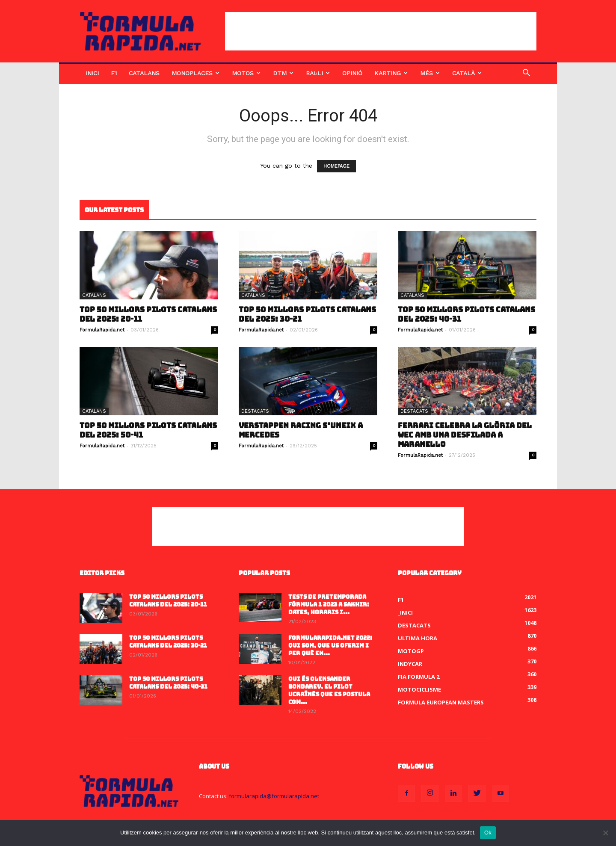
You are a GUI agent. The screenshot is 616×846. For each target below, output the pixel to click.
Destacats (255, 411)
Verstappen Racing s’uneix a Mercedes (301, 430)
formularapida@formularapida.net (274, 796)
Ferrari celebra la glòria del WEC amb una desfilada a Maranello (465, 435)
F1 (114, 73)
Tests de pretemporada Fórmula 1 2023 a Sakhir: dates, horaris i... (329, 605)
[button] (526, 74)
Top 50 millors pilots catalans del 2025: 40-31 (466, 314)
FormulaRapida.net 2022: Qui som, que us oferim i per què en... (330, 646)
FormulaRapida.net (102, 330)
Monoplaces (195, 73)
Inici (92, 73)
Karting (391, 73)
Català (467, 73)
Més (430, 73)
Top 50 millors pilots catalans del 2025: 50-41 (148, 430)
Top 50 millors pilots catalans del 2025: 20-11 (148, 314)
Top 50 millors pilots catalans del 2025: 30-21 (307, 314)
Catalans (144, 73)
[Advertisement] (381, 31)
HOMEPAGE (336, 166)
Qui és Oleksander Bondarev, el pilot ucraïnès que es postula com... (329, 691)
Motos (246, 73)
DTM (283, 73)
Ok (488, 833)
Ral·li (318, 73)
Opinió (352, 73)
